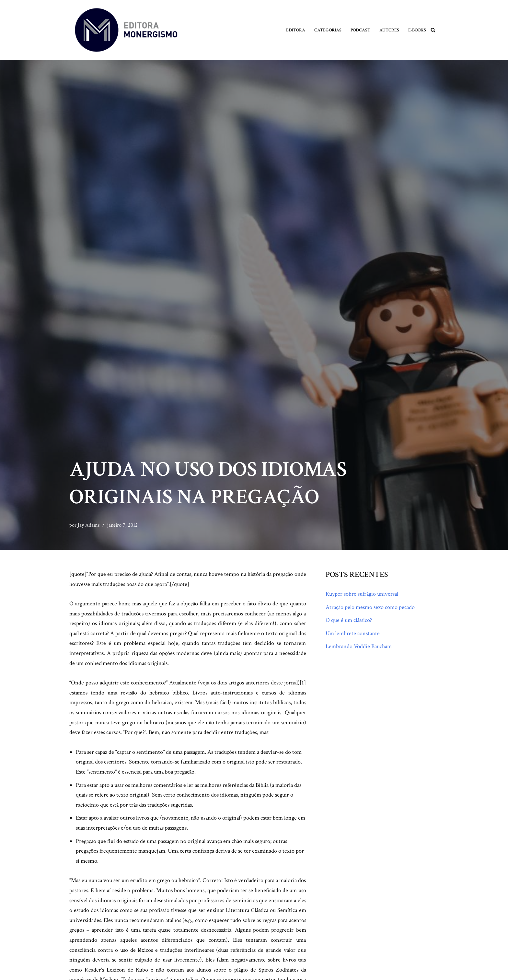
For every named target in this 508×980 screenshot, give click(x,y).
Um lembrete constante (353, 633)
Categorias (328, 30)
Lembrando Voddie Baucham (359, 646)
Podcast (360, 30)
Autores (389, 30)
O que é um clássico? (349, 620)
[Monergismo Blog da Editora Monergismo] (126, 30)
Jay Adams (89, 525)
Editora (296, 30)
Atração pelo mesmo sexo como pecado (370, 607)
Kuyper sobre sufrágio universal (362, 594)
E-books (417, 30)
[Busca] (433, 30)
